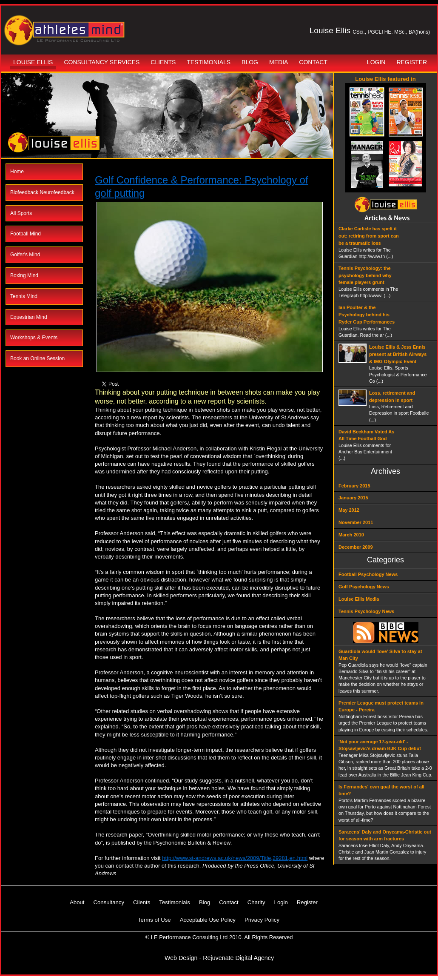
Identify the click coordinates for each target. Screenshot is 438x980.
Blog (250, 62)
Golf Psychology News (364, 587)
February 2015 (354, 486)
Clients (163, 62)
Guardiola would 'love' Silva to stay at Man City (380, 655)
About (77, 902)
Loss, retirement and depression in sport (392, 397)
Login (376, 62)
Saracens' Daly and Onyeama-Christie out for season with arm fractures (385, 835)
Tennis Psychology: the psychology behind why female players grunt (365, 275)
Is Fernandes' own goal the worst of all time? (381, 790)
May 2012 (349, 510)
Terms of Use (154, 920)
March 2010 (351, 535)
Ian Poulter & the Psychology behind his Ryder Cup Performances (367, 315)
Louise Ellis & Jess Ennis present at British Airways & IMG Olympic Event (398, 354)
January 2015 (353, 498)
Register (412, 62)
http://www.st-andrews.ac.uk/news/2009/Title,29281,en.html (235, 858)
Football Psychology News (368, 574)
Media (279, 62)
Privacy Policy (262, 920)
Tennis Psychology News (366, 611)
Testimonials (209, 62)
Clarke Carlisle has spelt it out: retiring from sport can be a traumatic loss (369, 236)
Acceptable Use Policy (208, 920)
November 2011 (356, 522)
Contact (313, 62)
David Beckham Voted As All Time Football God (366, 435)
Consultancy (109, 902)
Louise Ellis (33, 62)
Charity (256, 902)
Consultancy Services (102, 62)
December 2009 (356, 547)
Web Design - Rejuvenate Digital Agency (219, 958)
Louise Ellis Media (359, 599)
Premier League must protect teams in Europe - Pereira (381, 706)
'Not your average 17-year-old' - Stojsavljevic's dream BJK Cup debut (380, 745)
